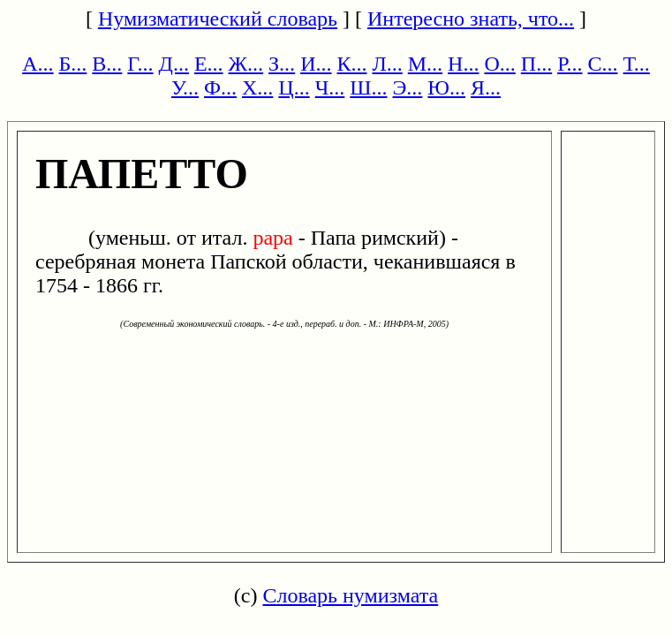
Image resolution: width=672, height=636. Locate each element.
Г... (140, 64)
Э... (408, 87)
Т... (637, 64)
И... (316, 64)
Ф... (220, 87)
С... (603, 64)
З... (282, 64)
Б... (73, 64)
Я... (486, 87)
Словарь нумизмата (350, 595)
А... (38, 64)
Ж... (246, 64)
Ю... (446, 87)
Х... (257, 87)
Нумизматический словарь (218, 19)
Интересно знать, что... (471, 19)
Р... (570, 64)
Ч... (330, 87)
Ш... (368, 87)
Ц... (294, 87)
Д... (174, 64)
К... (351, 64)
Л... (387, 64)
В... (107, 64)
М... (425, 64)
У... (185, 87)
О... (499, 64)
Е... (209, 64)
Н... (463, 64)
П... (536, 64)
